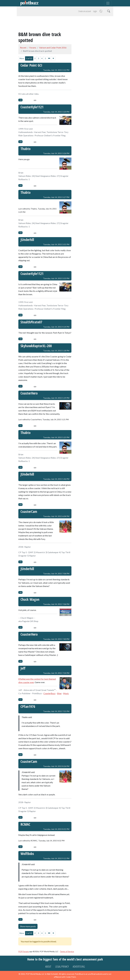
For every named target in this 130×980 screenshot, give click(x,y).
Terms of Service (67, 951)
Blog (59, 693)
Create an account (85, 11)
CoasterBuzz (49, 693)
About (48, 967)
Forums (33, 48)
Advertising (79, 967)
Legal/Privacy (62, 967)
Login (95, 11)
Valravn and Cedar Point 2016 (53, 48)
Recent (23, 48)
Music (66, 693)
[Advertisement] (65, 24)
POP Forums (24, 951)
